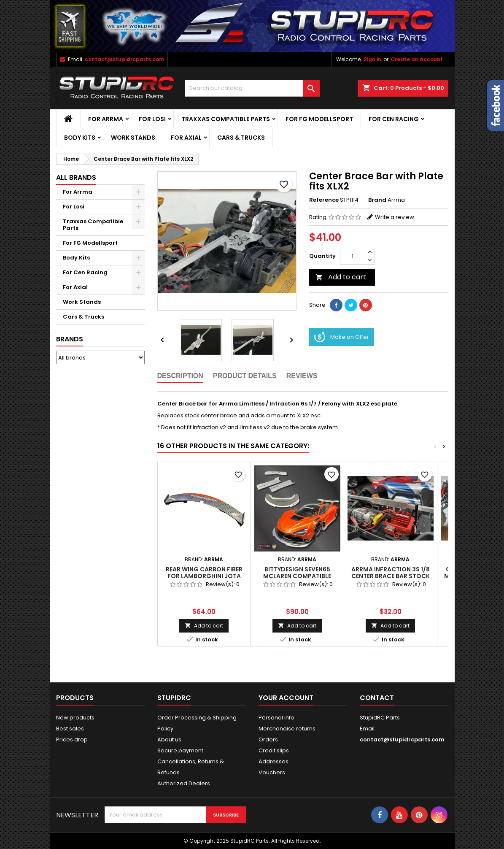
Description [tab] (180, 376)
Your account (286, 698)
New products (75, 718)
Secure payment (180, 750)
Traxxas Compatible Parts (226, 119)
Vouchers (272, 772)
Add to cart (341, 277)
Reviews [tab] (302, 376)
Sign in (372, 59)
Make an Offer (342, 337)
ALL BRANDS (76, 177)
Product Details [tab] (245, 376)
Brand (377, 200)
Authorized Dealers (184, 783)
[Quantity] (353, 256)
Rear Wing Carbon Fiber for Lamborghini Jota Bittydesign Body (204, 576)
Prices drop (72, 739)
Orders (268, 739)
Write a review (395, 217)
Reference (324, 200)
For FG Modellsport (319, 119)
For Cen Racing (394, 119)
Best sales (70, 729)
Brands (70, 339)
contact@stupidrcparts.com (124, 59)
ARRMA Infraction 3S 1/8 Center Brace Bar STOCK (391, 573)
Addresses (274, 761)
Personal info (276, 718)
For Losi (152, 119)
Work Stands (133, 138)
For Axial (186, 138)
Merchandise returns (287, 729)
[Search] (252, 88)
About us (169, 739)
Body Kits (80, 138)
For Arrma (106, 119)
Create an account (417, 59)
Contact (377, 698)
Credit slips (274, 750)
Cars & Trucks (241, 138)
